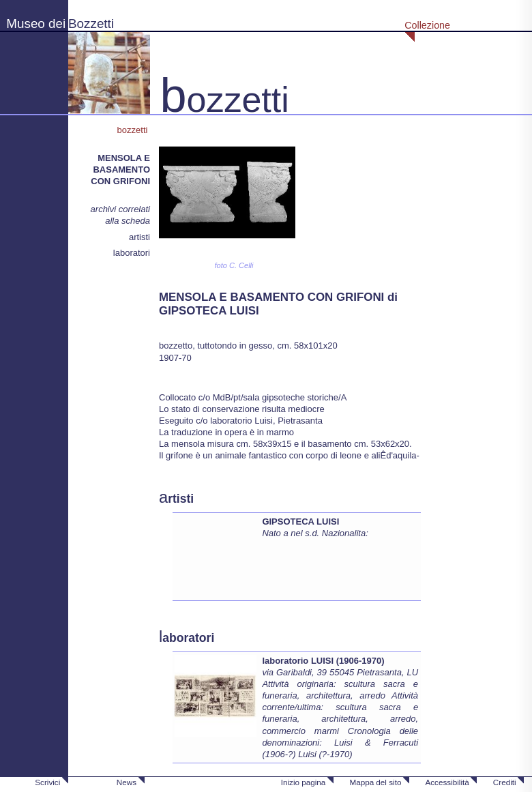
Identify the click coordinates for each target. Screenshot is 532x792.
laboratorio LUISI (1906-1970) (323, 661)
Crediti (505, 782)
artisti (139, 237)
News (127, 782)
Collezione (427, 25)
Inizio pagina (304, 782)
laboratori (132, 253)
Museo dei (36, 24)
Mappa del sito (375, 782)
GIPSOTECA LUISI (300, 522)
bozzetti (134, 130)
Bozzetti (91, 24)
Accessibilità (447, 782)
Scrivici (47, 782)
